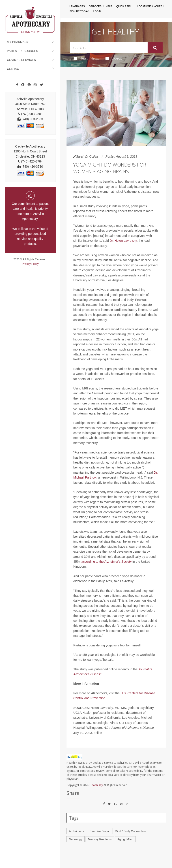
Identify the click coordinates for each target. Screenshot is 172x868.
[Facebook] (17, 85)
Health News (86, 58)
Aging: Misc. (125, 839)
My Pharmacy (18, 42)
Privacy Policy (30, 264)
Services (95, 6)
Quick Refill (125, 6)
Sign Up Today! (79, 11)
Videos (114, 58)
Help (109, 6)
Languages (77, 6)
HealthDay (96, 785)
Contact (14, 69)
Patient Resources (23, 51)
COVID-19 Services (21, 60)
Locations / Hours (150, 6)
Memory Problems (100, 839)
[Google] (23, 85)
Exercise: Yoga (99, 831)
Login (97, 11)
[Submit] (155, 48)
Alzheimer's (76, 831)
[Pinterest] (29, 85)
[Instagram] (35, 85)
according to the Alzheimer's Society (106, 562)
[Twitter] (42, 85)
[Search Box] (109, 48)
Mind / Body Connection (130, 831)
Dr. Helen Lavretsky (123, 241)
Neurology (75, 839)
